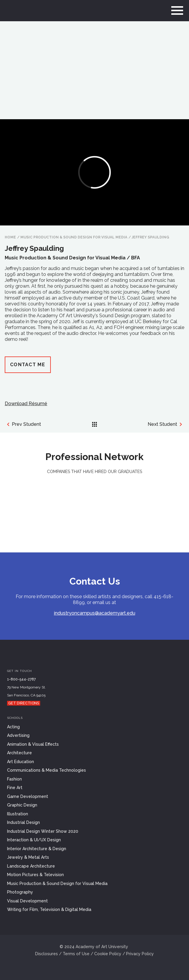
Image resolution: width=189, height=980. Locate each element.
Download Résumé (26, 404)
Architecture (19, 753)
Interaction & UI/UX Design (34, 840)
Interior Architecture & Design (37, 849)
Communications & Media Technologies (47, 770)
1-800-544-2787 (21, 679)
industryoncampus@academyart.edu (95, 613)
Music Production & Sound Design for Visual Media (74, 237)
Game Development (28, 796)
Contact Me (28, 365)
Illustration (18, 814)
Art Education (21, 762)
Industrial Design (23, 822)
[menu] (177, 11)
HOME (10, 237)
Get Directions (24, 703)
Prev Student (23, 424)
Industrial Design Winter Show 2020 (43, 831)
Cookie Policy (108, 954)
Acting (13, 727)
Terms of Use (76, 954)
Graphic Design (22, 805)
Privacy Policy (140, 954)
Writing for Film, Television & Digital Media (49, 909)
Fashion (14, 779)
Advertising (18, 735)
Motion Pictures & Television (35, 875)
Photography (20, 892)
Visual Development (27, 901)
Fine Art (15, 788)
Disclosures (47, 954)
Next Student (166, 424)
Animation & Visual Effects (33, 744)
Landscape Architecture (31, 866)
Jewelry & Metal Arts (28, 857)
